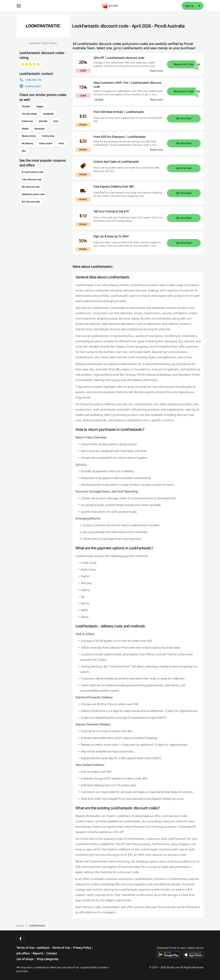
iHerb (61, 143)
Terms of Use (61, 948)
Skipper (40, 106)
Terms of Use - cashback (33, 948)
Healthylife (48, 114)
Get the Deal (184, 118)
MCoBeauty (27, 143)
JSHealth (43, 121)
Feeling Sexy (48, 136)
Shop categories (47, 959)
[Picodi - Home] (110, 6)
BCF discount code (31, 202)
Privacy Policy (82, 948)
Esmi (56, 121)
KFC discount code (31, 187)
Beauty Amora (29, 136)
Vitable (25, 129)
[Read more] (157, 71)
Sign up (189, 6)
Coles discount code (32, 179)
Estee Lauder (46, 143)
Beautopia (40, 129)
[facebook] (21, 939)
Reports (38, 953)
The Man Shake (29, 114)
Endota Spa (27, 121)
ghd (24, 151)
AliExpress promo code (33, 194)
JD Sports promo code (32, 172)
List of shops (25, 959)
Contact (52, 953)
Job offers (23, 953)
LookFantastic (33, 86)
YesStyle (26, 106)
